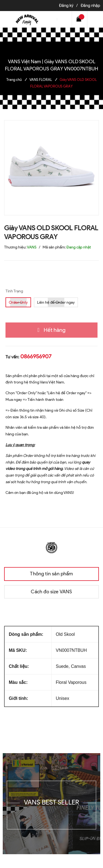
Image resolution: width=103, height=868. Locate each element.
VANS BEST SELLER (52, 802)
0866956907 (36, 356)
